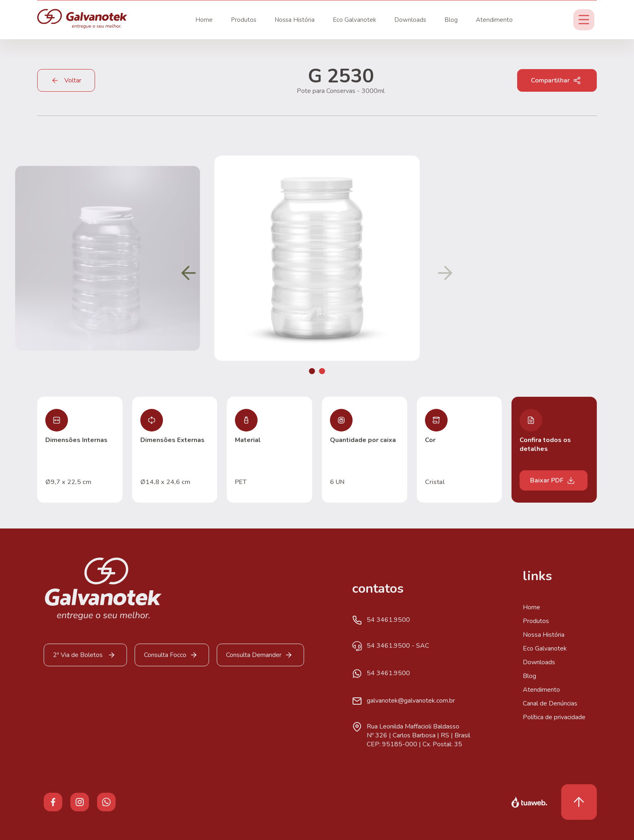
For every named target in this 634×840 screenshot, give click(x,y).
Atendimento (494, 20)
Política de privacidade (554, 717)
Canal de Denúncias (550, 703)
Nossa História (295, 20)
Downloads (410, 20)
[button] (312, 371)
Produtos (244, 20)
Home (204, 20)
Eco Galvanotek (354, 20)
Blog (451, 20)
